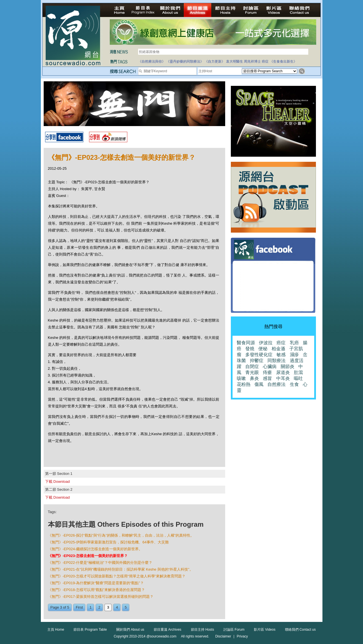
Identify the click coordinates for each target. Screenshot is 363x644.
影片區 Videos (265, 630)
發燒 (250, 349)
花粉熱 (244, 384)
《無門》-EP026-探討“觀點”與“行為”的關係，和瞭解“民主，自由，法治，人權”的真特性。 (121, 535)
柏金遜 (278, 349)
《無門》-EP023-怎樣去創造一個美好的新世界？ (88, 556)
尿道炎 (283, 372)
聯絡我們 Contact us (300, 630)
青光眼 (252, 372)
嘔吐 (298, 378)
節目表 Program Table (90, 630)
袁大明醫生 (235, 61)
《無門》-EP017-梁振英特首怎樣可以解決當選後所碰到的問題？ (101, 597)
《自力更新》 (215, 61)
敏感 (281, 355)
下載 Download (57, 482)
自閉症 (252, 366)
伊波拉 (266, 343)
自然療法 (277, 384)
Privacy (242, 636)
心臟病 (270, 366)
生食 (294, 384)
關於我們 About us (130, 630)
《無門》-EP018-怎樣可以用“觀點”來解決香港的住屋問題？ (96, 590)
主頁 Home (56, 630)
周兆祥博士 (252, 61)
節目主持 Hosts (202, 630)
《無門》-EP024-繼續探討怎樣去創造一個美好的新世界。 (95, 549)
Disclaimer (223, 636)
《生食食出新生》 (283, 61)
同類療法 (277, 361)
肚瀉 (298, 372)
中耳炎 (283, 378)
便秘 (263, 349)
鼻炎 (254, 378)
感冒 (267, 378)
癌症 (265, 61)
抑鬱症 (257, 361)
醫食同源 (246, 343)
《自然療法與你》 (152, 61)
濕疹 (294, 355)
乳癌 (294, 343)
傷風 (259, 384)
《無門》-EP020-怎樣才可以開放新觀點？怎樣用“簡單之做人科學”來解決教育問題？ (117, 576)
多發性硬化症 (259, 355)
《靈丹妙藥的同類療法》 (185, 61)
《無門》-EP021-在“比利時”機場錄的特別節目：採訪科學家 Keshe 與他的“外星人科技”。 (121, 569)
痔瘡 (267, 372)
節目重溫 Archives (167, 630)
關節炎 (288, 366)
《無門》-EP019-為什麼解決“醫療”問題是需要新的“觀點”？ (96, 583)
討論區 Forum (234, 630)
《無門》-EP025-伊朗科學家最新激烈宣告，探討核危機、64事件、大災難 (108, 542)
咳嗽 (241, 378)
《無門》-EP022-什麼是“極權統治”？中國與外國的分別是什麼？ (100, 563)
